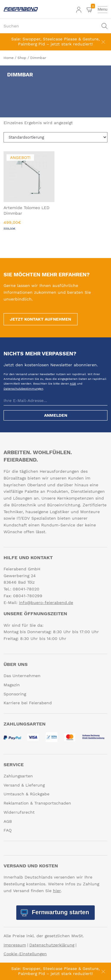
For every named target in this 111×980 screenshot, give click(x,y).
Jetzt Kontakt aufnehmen (40, 319)
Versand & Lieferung (24, 785)
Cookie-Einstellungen (25, 954)
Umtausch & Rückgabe (26, 794)
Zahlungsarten (18, 776)
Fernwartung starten (60, 912)
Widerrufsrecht (19, 812)
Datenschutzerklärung (52, 945)
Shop (22, 58)
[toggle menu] (103, 9)
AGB (73, 384)
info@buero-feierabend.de (46, 603)
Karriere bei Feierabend (28, 703)
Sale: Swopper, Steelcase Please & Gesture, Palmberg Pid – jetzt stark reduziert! (55, 41)
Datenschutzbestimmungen (23, 389)
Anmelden (56, 416)
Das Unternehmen (22, 676)
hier (57, 891)
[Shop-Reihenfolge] (55, 137)
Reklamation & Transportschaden (37, 803)
